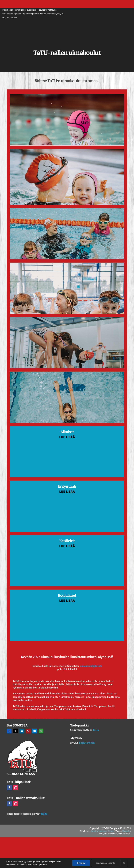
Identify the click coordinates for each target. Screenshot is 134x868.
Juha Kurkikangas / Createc (103, 831)
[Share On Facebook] (9, 731)
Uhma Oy (126, 831)
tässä (96, 730)
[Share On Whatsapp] (41, 731)
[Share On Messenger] (35, 731)
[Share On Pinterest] (28, 731)
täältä (44, 814)
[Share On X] (15, 731)
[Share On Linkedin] (22, 731)
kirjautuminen (87, 743)
